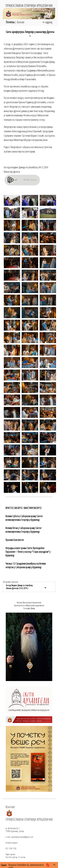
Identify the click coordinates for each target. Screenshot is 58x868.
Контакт (21, 22)
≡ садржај (47, 22)
